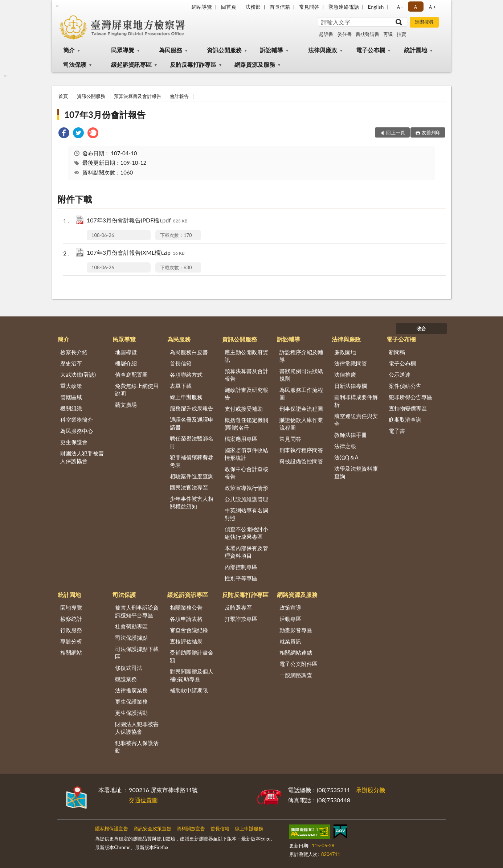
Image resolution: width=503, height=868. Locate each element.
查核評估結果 (186, 641)
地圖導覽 (126, 352)
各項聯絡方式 (186, 374)
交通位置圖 (143, 800)
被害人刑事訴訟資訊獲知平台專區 (137, 611)
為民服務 (171, 50)
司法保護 (75, 64)
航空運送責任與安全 (356, 420)
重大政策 (71, 386)
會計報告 (179, 96)
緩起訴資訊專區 (131, 64)
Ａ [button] (416, 7)
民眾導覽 (123, 50)
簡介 (69, 50)
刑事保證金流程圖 (301, 409)
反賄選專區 (238, 607)
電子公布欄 (371, 50)
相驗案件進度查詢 (192, 476)
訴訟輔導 (271, 50)
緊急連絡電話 (344, 7)
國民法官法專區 (189, 487)
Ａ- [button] (399, 7)
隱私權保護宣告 (112, 828)
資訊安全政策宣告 (152, 828)
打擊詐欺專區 (241, 619)
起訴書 (326, 34)
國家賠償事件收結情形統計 (246, 454)
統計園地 (416, 50)
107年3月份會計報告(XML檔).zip (136, 253)
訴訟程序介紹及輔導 (301, 356)
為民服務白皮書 (189, 352)
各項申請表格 (186, 619)
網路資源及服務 (255, 64)
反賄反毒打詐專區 (193, 64)
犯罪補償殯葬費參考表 (192, 461)
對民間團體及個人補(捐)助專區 (192, 675)
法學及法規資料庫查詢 (356, 472)
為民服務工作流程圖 (301, 394)
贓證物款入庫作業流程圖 (301, 424)
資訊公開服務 (224, 50)
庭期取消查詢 (405, 419)
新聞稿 (397, 352)
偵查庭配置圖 (131, 374)
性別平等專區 (241, 578)
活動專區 (290, 619)
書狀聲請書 (367, 34)
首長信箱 (280, 7)
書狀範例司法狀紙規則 (301, 375)
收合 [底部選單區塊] (421, 328)
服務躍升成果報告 (192, 408)
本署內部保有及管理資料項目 (246, 552)
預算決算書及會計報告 (138, 96)
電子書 (397, 431)
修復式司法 (129, 668)
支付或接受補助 (244, 409)
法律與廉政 (323, 50)
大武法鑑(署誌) (78, 374)
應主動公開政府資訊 (246, 356)
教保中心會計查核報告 (246, 473)
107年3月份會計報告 (105, 114)
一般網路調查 (296, 675)
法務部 (253, 7)
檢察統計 (71, 619)
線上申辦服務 (186, 397)
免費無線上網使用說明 (137, 390)
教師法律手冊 (351, 435)
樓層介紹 (126, 363)
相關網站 (71, 652)
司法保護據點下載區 (137, 653)
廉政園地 (345, 352)
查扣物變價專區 (408, 408)
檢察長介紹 (74, 352)
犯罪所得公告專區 (410, 397)
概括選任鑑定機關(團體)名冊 (246, 424)
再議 (388, 34)
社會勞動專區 (131, 626)
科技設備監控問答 (301, 461)
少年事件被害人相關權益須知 (192, 502)
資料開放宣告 (191, 828)
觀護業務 (126, 679)
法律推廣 (345, 374)
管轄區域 (71, 397)
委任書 (345, 34)
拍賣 (401, 34)
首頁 (63, 96)
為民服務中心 (77, 431)
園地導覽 (71, 607)
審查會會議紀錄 (189, 630)
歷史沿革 (71, 363)
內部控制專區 (241, 567)
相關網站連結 (296, 652)
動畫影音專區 (296, 630)
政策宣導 (290, 607)
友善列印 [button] (431, 132)
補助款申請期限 (189, 690)
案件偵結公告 (405, 386)
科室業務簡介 (77, 419)
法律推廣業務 (131, 690)
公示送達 (400, 374)
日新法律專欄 (351, 386)
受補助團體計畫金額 (192, 656)
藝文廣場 (126, 405)
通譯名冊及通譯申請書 (192, 423)
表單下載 (181, 386)
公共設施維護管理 (246, 499)
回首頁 (229, 7)
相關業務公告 (186, 607)
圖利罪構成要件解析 (356, 401)
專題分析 (71, 641)
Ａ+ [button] (432, 7)
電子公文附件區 (298, 664)
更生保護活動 (131, 713)
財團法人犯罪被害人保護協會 (82, 457)
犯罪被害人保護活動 (137, 747)
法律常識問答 (351, 363)
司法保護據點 (131, 638)
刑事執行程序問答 (301, 450)
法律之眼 (345, 446)
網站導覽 (202, 7)
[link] (64, 134)
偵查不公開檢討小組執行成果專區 (246, 533)
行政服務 (71, 630)
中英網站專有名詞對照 (246, 514)
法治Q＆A (346, 457)
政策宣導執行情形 (246, 488)
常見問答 (309, 7)
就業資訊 (290, 641)
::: (58, 5)
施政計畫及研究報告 (246, 394)
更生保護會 (74, 442)
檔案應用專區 (241, 439)
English (376, 7)
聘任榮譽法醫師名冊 (192, 442)
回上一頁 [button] (396, 132)
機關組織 (71, 408)
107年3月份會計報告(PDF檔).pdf (137, 221)
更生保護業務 (131, 701)
